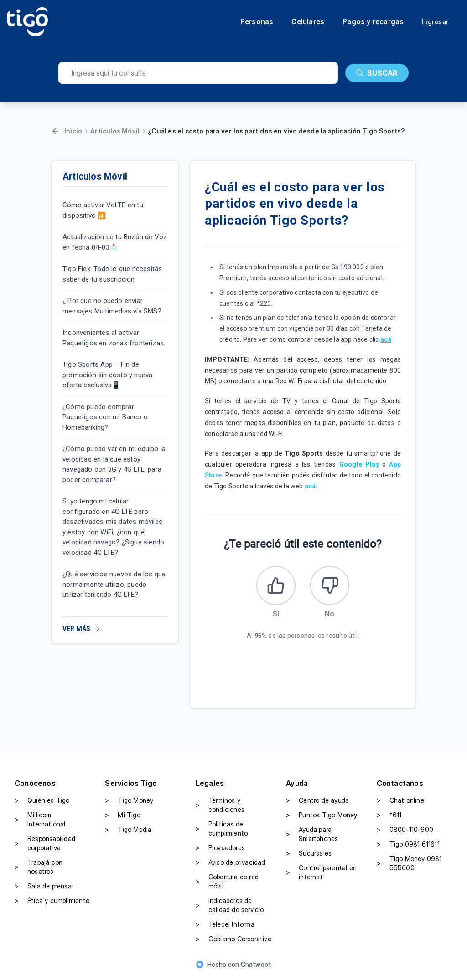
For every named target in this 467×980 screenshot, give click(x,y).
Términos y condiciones (220, 807)
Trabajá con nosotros (39, 869)
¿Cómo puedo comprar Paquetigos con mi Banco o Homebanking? (105, 417)
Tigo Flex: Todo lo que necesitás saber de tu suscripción (112, 274)
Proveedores (220, 850)
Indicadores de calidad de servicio (230, 907)
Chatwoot (256, 966)
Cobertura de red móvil (227, 883)
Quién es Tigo (42, 802)
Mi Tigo (122, 817)
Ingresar (435, 22)
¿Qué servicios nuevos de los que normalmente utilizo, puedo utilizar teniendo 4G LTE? (114, 584)
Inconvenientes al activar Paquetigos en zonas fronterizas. (114, 338)
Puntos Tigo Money (322, 817)
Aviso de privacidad (231, 864)
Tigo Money (129, 802)
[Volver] (56, 131)
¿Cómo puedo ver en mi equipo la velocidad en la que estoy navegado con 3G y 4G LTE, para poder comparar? (114, 464)
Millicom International (40, 821)
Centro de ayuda (317, 802)
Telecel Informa (225, 926)
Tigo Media (128, 831)
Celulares (308, 22)
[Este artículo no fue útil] (331, 586)
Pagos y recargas (373, 22)
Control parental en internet (321, 874)
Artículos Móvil (115, 131)
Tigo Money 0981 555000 (409, 865)
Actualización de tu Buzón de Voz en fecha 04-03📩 (115, 242)
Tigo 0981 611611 (408, 846)
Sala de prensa (43, 888)
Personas (257, 22)
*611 (389, 817)
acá (386, 339)
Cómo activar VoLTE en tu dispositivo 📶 (103, 210)
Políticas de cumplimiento (222, 830)
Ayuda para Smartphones (312, 836)
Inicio (73, 131)
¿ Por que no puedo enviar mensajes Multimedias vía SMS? (112, 306)
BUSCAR (377, 73)
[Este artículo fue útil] (275, 586)
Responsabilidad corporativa (45, 845)
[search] (198, 73)
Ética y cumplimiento (52, 903)
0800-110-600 (405, 831)
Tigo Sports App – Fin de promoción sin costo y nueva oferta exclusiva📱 (107, 375)
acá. (311, 486)
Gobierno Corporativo (233, 941)
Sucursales (309, 855)
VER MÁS (82, 629)
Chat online (400, 802)
